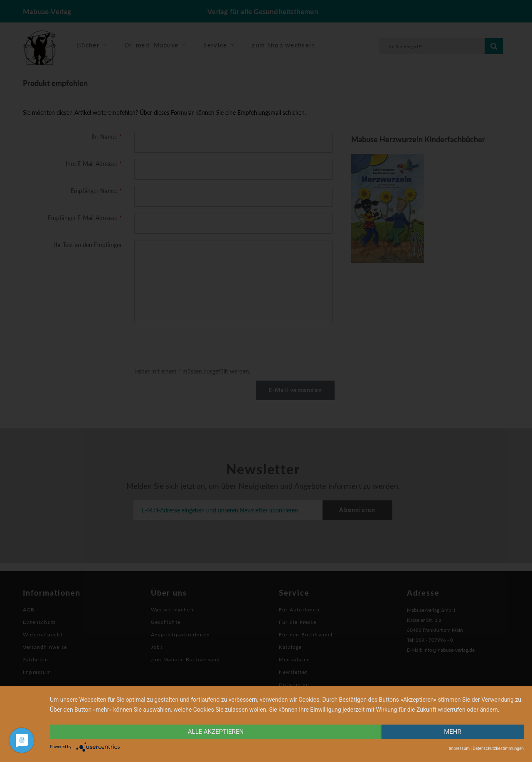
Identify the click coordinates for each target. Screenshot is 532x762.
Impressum (459, 748)
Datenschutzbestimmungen (498, 748)
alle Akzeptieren (216, 732)
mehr (453, 732)
